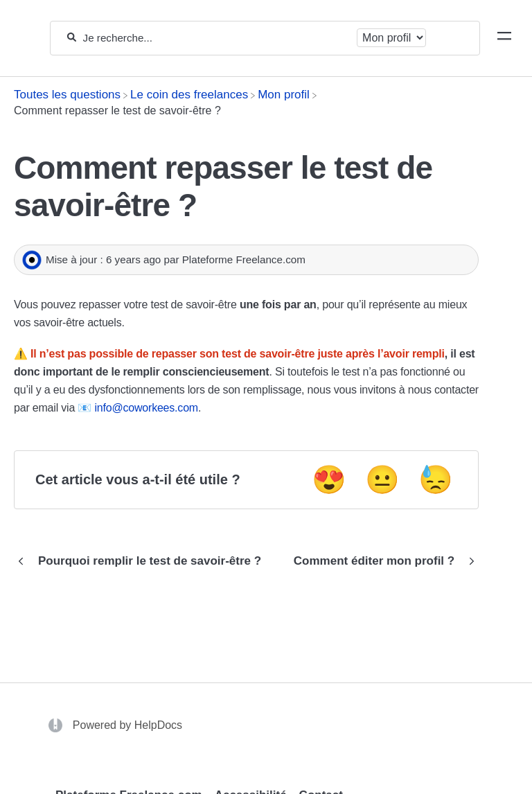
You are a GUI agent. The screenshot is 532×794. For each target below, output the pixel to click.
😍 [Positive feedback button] (329, 479)
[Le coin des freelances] (189, 95)
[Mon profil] (284, 95)
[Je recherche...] (217, 38)
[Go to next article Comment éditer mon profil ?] (381, 561)
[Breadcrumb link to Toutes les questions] (67, 95)
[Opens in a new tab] (57, 724)
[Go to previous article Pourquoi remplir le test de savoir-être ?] (143, 561)
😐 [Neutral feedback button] (382, 479)
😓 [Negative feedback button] (436, 479)
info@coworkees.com (146, 408)
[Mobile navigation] (504, 38)
